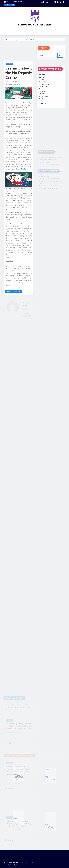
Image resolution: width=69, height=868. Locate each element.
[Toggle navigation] (35, 32)
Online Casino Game (14, 343)
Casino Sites (43, 96)
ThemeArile (20, 865)
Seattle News (10, 865)
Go (60, 59)
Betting (42, 86)
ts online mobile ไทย (20, 220)
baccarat (42, 84)
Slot (40, 110)
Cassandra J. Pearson (15, 133)
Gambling (42, 101)
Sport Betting (44, 112)
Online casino (44, 105)
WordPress (29, 862)
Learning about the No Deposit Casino (23, 40)
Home (8, 40)
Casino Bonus (44, 91)
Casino (41, 89)
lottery (41, 103)
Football (42, 98)
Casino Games (44, 93)
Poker (41, 108)
